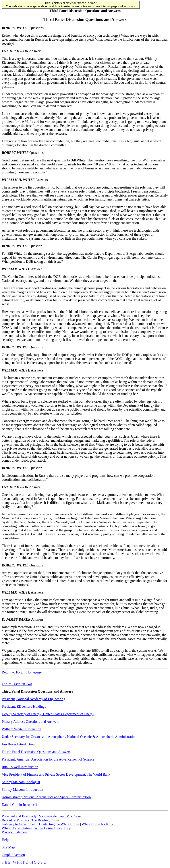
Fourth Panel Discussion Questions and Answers (36, 752)
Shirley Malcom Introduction (22, 790)
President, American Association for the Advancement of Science (48, 759)
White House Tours (48, 828)
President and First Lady (19, 816)
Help (68, 828)
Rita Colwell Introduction (20, 767)
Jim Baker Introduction (18, 744)
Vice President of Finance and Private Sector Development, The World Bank (56, 774)
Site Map (8, 847)
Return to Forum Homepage (22, 672)
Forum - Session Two (17, 684)
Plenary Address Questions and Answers (30, 722)
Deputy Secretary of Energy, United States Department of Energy (48, 714)
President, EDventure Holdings (24, 706)
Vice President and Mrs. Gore (60, 816)
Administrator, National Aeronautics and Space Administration (46, 797)
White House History (17, 828)
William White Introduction (21, 729)
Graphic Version (13, 855)
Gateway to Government (19, 824)
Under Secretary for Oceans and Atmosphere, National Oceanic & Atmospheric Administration (69, 737)
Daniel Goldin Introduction (21, 805)
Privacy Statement (15, 832)
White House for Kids (97, 824)
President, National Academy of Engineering (34, 699)
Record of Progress (15, 820)
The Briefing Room (45, 820)
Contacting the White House (59, 824)
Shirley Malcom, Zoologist (21, 782)
